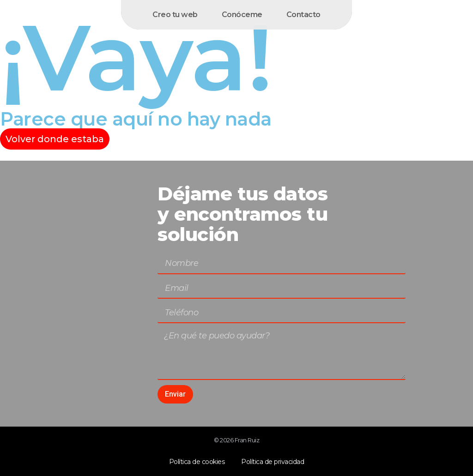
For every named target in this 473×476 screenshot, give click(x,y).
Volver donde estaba (55, 139)
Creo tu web (175, 15)
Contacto (303, 15)
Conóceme (242, 15)
